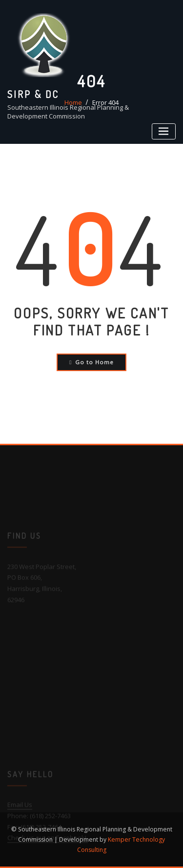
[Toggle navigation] (164, 131)
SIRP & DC (33, 94)
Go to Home (91, 362)
